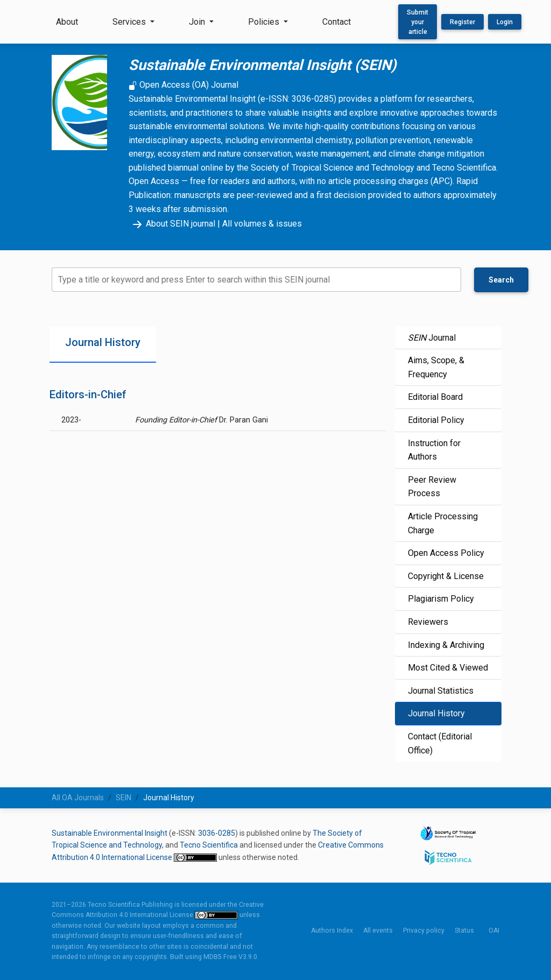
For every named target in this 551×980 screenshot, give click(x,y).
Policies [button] (265, 22)
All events (378, 930)
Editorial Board (435, 397)
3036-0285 (217, 833)
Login (505, 22)
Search (501, 280)
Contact (337, 22)
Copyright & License (446, 576)
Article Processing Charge (443, 523)
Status (464, 930)
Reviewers (428, 622)
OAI (494, 930)
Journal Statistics (441, 691)
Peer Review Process (432, 487)
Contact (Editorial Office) (440, 743)
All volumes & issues (262, 224)
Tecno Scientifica (209, 845)
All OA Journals (78, 798)
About (67, 22)
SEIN (123, 798)
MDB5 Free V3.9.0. (231, 957)
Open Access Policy (446, 553)
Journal (432, 338)
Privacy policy (424, 930)
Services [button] (130, 22)
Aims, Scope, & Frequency (436, 367)
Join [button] (198, 22)
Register (462, 22)
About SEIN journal (172, 224)
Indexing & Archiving (446, 645)
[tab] (103, 345)
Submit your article (418, 22)
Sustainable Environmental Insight (110, 833)
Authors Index (332, 930)
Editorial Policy (436, 420)
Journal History (436, 713)
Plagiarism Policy (441, 599)
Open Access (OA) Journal (183, 85)
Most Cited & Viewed (448, 668)
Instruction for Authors (434, 450)
